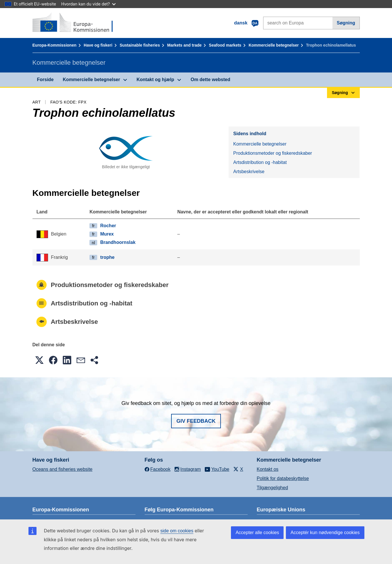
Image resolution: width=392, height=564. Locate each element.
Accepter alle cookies (257, 533)
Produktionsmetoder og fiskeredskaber (273, 153)
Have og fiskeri (98, 45)
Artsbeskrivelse (249, 172)
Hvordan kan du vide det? (88, 4)
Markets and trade (184, 45)
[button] (39, 360)
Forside (45, 80)
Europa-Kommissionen (55, 45)
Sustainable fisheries (140, 45)
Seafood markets (225, 45)
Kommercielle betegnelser (274, 45)
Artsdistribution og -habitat (260, 162)
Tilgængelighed (273, 488)
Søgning (346, 23)
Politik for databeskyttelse (283, 478)
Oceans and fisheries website (63, 469)
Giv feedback (196, 421)
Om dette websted (211, 80)
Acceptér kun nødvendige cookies (325, 533)
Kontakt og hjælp (155, 80)
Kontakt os (268, 469)
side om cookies (177, 531)
